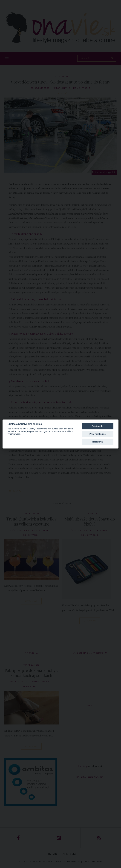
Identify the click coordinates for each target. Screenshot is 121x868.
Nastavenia (98, 442)
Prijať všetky (98, 426)
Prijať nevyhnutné (98, 434)
